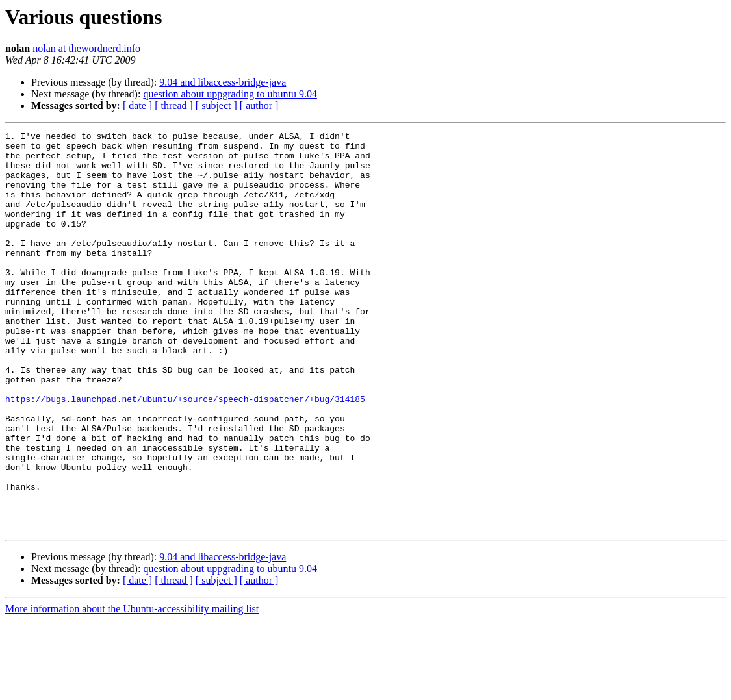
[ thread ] (174, 106)
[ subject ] (216, 106)
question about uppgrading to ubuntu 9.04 (230, 94)
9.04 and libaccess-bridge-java (223, 82)
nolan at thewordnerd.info (86, 48)
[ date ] (137, 106)
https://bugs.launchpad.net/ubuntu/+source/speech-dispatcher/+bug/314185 (185, 453)
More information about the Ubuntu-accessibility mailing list (132, 689)
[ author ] (259, 106)
